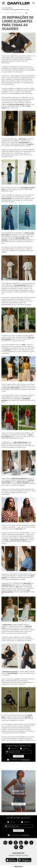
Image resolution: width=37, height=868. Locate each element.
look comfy (19, 529)
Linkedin (21, 847)
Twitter (26, 843)
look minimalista (13, 673)
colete (24, 345)
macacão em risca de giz (10, 672)
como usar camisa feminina (11, 388)
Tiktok (10, 843)
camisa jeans (27, 583)
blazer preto (22, 139)
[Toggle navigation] (3, 3)
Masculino (26, 748)
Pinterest (16, 847)
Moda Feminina (9, 8)
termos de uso (26, 760)
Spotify (31, 843)
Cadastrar (19, 756)
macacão (27, 717)
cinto (17, 587)
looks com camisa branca (16, 104)
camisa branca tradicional (19, 478)
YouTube (21, 843)
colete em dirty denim (23, 482)
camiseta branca (6, 585)
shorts (6, 540)
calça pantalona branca (21, 442)
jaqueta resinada (6, 198)
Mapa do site (18, 867)
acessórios (30, 144)
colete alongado (20, 238)
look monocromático (20, 285)
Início (3, 8)
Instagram (5, 843)
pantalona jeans (24, 142)
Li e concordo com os (20, 760)
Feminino (14, 748)
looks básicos (7, 625)
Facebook (16, 843)
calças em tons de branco (18, 540)
